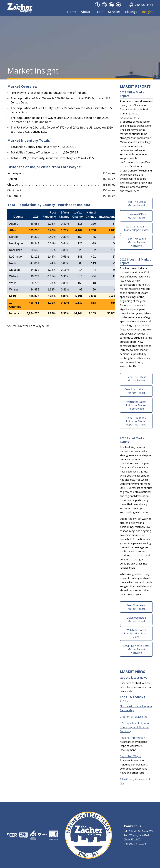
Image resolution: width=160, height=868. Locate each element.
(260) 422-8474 (132, 839)
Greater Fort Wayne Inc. (134, 717)
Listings (131, 12)
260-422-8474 (144, 5)
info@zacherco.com (135, 844)
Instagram (104, 5)
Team (99, 12)
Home (72, 12)
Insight (147, 12)
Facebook (97, 5)
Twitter (118, 5)
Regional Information (132, 738)
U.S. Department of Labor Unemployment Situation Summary (135, 727)
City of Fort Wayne (131, 756)
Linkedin (111, 5)
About (85, 12)
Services (114, 12)
